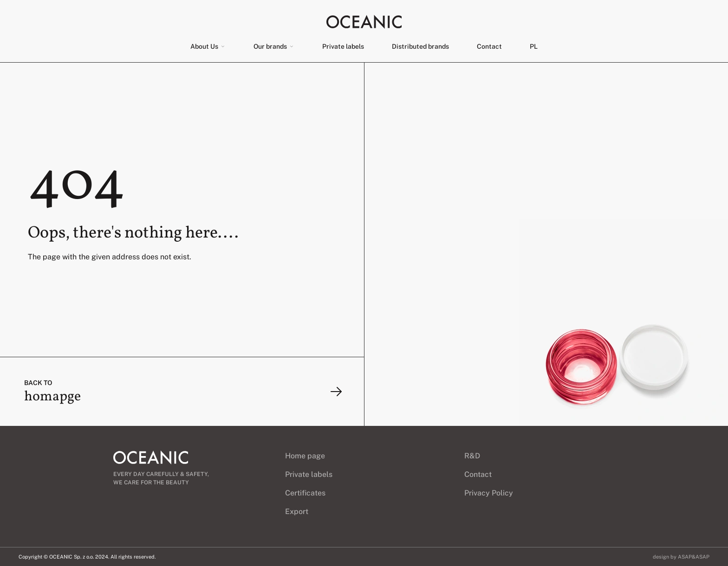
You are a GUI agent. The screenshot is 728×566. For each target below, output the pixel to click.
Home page (305, 456)
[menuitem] (534, 46)
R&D (472, 456)
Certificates (305, 493)
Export (297, 511)
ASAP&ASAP (694, 557)
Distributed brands (420, 46)
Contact (489, 46)
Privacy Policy (489, 493)
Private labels (343, 46)
